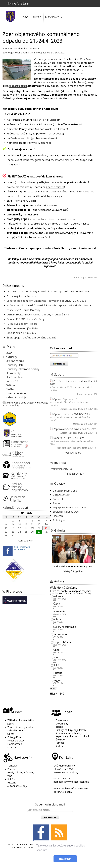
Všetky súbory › (74, 453)
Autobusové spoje (17, 786)
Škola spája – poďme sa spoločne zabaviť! (31, 337)
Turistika (12, 766)
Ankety (57, 619)
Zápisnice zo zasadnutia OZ (74, 409)
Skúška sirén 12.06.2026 (21, 333)
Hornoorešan (15, 744)
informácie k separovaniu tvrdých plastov (60, 82)
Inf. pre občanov (62, 642)
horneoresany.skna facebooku (22, 548)
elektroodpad (18, 86)
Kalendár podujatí (17, 397)
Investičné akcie (16, 393)
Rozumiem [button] (65, 859)
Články (57, 604)
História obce (14, 377)
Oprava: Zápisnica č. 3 (65, 399)
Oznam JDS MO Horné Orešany (26, 319)
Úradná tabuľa (15, 361)
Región (57, 681)
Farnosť (60, 743)
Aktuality (11, 357)
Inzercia (60, 463)
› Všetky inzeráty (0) (61, 469)
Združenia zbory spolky (20, 727)
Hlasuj (53, 688)
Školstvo (60, 740)
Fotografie (59, 611)
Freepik (27, 847)
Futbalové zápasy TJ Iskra (22, 324)
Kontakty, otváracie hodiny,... (24, 369)
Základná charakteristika (21, 720)
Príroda (11, 769)
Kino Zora (58, 516)
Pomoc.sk (58, 499)
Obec (24, 17)
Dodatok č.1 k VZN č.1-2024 (69, 438)
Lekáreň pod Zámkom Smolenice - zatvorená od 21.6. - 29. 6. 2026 (46, 301)
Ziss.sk (57, 503)
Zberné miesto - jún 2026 (22, 328)
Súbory (59, 374)
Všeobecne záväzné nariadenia (72, 448)
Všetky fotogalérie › (74, 571)
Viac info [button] (42, 850)
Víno (10, 776)
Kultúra (57, 665)
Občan (37, 17)
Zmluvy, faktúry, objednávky (71, 730)
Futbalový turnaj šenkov (21, 296)
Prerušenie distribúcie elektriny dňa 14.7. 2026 (74, 383)
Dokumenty (13, 373)
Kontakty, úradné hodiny (69, 733)
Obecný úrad (62, 720)
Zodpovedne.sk (61, 495)
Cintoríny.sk (59, 520)
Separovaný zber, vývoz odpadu (73, 736)
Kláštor (59, 746)
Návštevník (54, 17)
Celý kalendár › (26, 541)
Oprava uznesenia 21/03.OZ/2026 (72, 414)
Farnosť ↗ (12, 381)
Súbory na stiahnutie (65, 627)
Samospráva (60, 634)
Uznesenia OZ (80, 424)
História (58, 673)
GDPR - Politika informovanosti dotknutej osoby (71, 790)
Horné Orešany (18, 3)
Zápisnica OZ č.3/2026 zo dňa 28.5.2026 (75, 429)
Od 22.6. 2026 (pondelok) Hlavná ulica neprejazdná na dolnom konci (48, 291)
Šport (56, 658)
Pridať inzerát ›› (74, 474)
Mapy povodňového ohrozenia (69, 507)
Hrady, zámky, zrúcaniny (21, 772)
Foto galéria (14, 737)
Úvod (9, 353)
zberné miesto (55, 187)
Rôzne (80, 394)
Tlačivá (59, 727)
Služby (10, 389)
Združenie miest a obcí (65, 491)
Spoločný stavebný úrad (66, 512)
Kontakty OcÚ (14, 365)
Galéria (10, 385)
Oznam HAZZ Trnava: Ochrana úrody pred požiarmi (38, 314)
